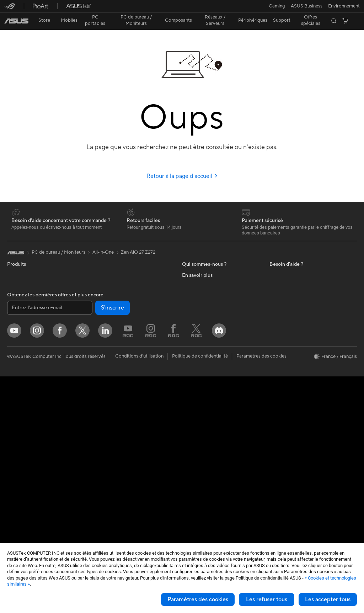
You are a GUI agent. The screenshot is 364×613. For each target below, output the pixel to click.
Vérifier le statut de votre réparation (220, 391)
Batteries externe (111, 493)
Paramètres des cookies (198, 599)
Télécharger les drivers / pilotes (215, 380)
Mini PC (15, 434)
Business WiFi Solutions (118, 354)
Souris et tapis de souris (118, 418)
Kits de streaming (111, 440)
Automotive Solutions (292, 338)
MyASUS (192, 439)
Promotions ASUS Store (295, 348)
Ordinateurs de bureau (31, 413)
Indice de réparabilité (204, 461)
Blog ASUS (281, 412)
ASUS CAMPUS (286, 370)
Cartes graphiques (27, 499)
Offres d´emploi (198, 295)
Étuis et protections (114, 461)
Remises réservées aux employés (304, 380)
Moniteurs (18, 381)
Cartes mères (21, 467)
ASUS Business (285, 327)
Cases (14, 477)
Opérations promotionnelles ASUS (306, 359)
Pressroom (193, 327)
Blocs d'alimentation (28, 509)
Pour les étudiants (26, 349)
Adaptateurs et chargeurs (120, 472)
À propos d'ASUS (200, 263)
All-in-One (18, 402)
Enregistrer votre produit (208, 370)
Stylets (100, 504)
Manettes (103, 514)
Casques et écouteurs (116, 429)
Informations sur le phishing (298, 391)
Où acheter (194, 305)
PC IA (275, 295)
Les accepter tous (328, 599)
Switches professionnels (118, 365)
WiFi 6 (100, 322)
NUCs (14, 424)
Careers (190, 337)
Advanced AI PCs (288, 306)
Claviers (102, 408)
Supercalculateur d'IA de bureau (127, 375)
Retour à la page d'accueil (182, 164)
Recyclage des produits (207, 450)
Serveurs (102, 386)
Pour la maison (22, 317)
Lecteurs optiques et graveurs (124, 290)
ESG (274, 263)
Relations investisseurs (206, 273)
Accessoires (20, 284)
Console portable (25, 295)
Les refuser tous (267, 599)
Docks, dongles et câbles (119, 482)
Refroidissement (24, 488)
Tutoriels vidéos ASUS (205, 418)
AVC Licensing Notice (292, 402)
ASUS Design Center (291, 316)
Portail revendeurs (201, 316)
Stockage (103, 300)
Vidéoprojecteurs (25, 392)
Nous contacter (198, 359)
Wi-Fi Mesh (105, 343)
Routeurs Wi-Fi (109, 333)
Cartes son (105, 279)
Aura (274, 434)
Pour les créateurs (26, 338)
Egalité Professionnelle (206, 284)
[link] (182, 9)
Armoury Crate (285, 423)
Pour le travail (22, 327)
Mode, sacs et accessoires (121, 450)
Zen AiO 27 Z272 (138, 240)
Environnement (285, 273)
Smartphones (21, 274)
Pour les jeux (20, 359)
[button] (10, 9)
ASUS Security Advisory (207, 429)
